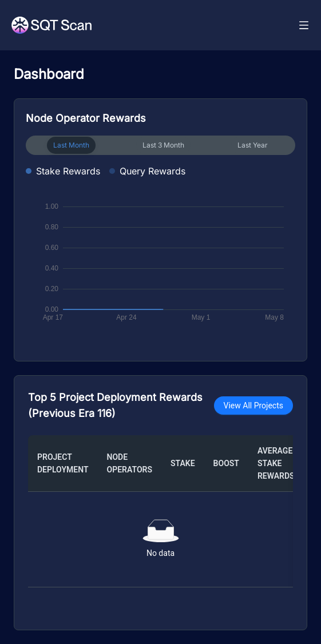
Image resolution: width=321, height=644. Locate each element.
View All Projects (253, 406)
